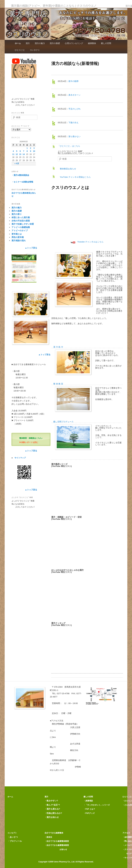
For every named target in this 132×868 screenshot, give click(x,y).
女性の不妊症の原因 (21, 221)
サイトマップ (20, 458)
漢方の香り (17, 214)
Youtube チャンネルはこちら (87, 242)
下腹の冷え (73, 123)
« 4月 (17, 164)
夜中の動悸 (73, 81)
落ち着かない (74, 136)
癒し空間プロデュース (63, 422)
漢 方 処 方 (58, 347)
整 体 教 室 (58, 384)
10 (34, 151)
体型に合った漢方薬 (21, 217)
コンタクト (35, 50)
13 (20, 154)
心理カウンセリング (74, 43)
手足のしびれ (74, 109)
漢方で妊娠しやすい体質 (23, 224)
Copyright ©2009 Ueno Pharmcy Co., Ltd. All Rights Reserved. (66, 862)
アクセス (126, 833)
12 (17, 154)
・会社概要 (127, 837)
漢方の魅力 (40, 43)
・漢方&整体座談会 (20, 175)
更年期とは (17, 234)
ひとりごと (20, 50)
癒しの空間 (106, 43)
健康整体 (92, 43)
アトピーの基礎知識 (21, 227)
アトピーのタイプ (20, 231)
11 (13, 154)
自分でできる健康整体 (54, 833)
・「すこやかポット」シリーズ (97, 805)
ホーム (18, 43)
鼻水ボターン (74, 95)
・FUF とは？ (89, 809)
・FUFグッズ (89, 813)
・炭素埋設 (88, 801)
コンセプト (11, 833)
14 (24, 154)
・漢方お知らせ (52, 817)
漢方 (28, 43)
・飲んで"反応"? (52, 805)
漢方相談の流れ (19, 241)
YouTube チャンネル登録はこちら (74, 177)
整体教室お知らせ (67, 169)
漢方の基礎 (55, 43)
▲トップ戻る (31, 248)
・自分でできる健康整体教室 (57, 841)
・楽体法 (48, 837)
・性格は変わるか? (53, 813)
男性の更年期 (18, 237)
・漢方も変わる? (52, 809)
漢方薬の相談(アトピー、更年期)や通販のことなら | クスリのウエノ (54, 6)
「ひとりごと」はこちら (69, 146)
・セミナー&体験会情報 (22, 182)
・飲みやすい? (51, 801)
